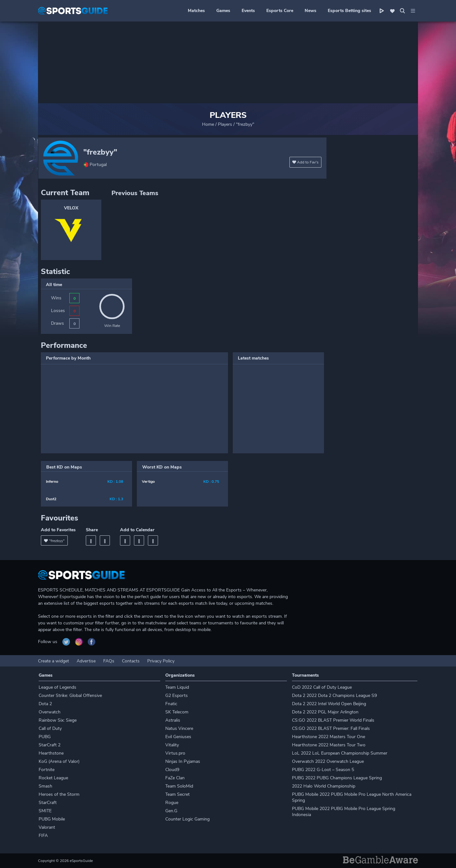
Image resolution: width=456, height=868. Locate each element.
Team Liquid (177, 687)
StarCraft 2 (50, 745)
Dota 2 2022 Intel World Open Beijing (329, 704)
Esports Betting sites (349, 11)
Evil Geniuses (178, 737)
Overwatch (50, 712)
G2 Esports (177, 696)
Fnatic (171, 704)
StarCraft (48, 803)
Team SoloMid (179, 786)
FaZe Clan (175, 778)
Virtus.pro (175, 753)
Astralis (173, 720)
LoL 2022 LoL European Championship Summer (340, 753)
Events (248, 11)
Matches (196, 11)
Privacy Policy (161, 661)
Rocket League (53, 778)
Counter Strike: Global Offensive (70, 696)
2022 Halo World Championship (324, 786)
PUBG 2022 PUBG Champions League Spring (337, 778)
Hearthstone (51, 753)
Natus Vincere (179, 728)
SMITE (45, 811)
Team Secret (177, 794)
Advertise (86, 661)
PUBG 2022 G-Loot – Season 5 (323, 770)
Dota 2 (45, 704)
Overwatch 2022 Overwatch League (328, 761)
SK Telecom (177, 712)
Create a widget (54, 661)
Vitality (172, 745)
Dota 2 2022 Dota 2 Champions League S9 (334, 696)
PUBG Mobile (52, 819)
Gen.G (171, 811)
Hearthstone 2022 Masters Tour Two (329, 745)
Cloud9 (172, 770)
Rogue (172, 803)
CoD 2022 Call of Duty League (322, 687)
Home (208, 124)
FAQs (109, 661)
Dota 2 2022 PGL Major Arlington (325, 712)
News (310, 11)
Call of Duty (50, 728)
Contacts (131, 661)
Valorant (47, 827)
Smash (45, 786)
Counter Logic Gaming (187, 819)
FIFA (43, 836)
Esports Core (280, 11)
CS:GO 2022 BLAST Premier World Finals (333, 720)
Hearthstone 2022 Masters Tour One (329, 737)
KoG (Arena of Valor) (59, 761)
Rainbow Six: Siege (58, 720)
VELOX (71, 208)
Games (223, 11)
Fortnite (47, 770)
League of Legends (57, 687)
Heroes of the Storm (59, 794)
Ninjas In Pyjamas (183, 761)
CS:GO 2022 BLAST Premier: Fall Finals (331, 728)
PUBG (45, 737)
